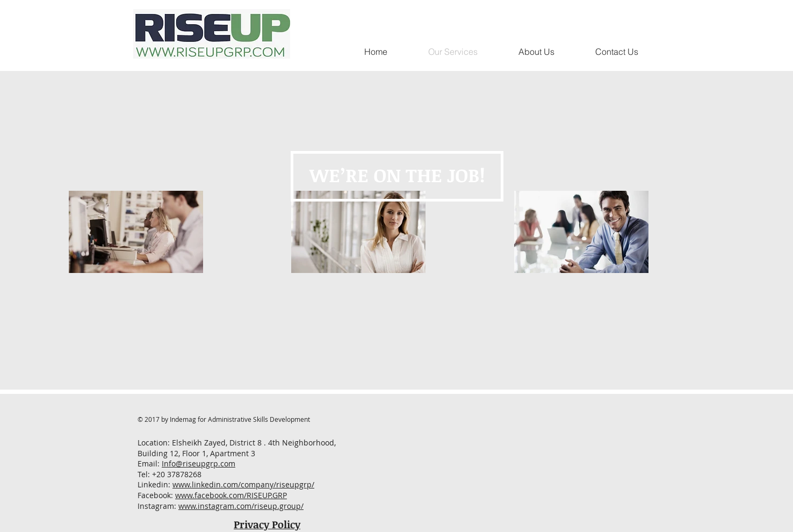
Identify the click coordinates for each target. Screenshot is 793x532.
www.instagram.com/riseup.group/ (241, 506)
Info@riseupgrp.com (199, 463)
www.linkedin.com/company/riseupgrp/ (243, 484)
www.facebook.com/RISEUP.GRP (231, 495)
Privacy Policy (267, 524)
